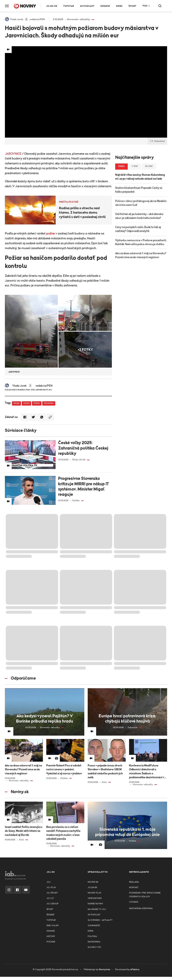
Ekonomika (94, 942)
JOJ (48, 882)
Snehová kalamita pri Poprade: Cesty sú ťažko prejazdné (139, 190)
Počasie (51, 942)
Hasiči (26, 403)
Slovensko (49, 403)
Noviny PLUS (94, 893)
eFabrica (135, 970)
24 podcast (87, 6)
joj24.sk (92, 888)
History (51, 936)
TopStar (51, 920)
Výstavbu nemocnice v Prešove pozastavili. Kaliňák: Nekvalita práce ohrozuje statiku (141, 242)
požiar (51, 234)
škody (16, 403)
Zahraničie (94, 926)
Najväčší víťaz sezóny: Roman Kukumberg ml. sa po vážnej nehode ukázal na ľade (140, 177)
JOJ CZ (50, 898)
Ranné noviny (95, 904)
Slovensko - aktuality (100, 920)
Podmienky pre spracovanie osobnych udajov (145, 895)
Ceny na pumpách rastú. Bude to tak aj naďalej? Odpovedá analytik (138, 229)
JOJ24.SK (52, 6)
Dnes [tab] (121, 166)
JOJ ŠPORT (52, 893)
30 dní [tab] (149, 166)
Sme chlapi (53, 926)
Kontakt (134, 888)
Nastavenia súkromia (141, 908)
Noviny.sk (93, 882)
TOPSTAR (69, 6)
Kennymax (105, 970)
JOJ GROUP (52, 904)
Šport (132, 6)
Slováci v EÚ (94, 947)
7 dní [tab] (135, 166)
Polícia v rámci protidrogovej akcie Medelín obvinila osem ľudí (141, 203)
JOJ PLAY (51, 888)
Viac (145, 6)
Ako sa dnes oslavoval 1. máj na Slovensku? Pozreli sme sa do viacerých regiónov (141, 255)
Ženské (50, 915)
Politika (92, 936)
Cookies (134, 902)
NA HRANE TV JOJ (97, 909)
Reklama (134, 882)
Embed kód (157, 141)
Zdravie (105, 6)
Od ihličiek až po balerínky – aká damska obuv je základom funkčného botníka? (139, 216)
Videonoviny (95, 898)
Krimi (119, 6)
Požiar (37, 403)
